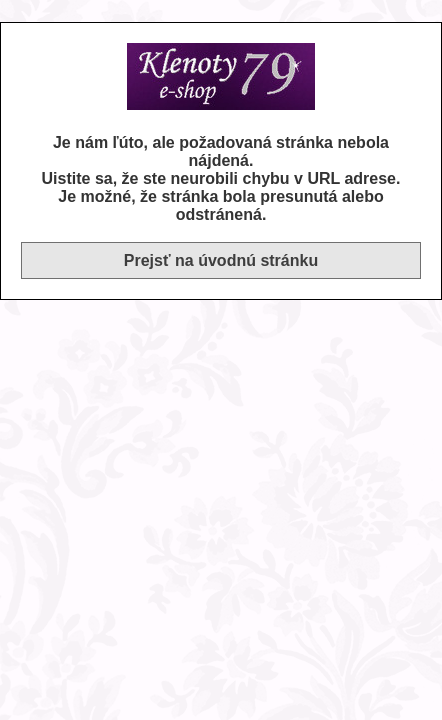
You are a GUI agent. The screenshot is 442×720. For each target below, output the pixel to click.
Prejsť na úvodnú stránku (221, 260)
